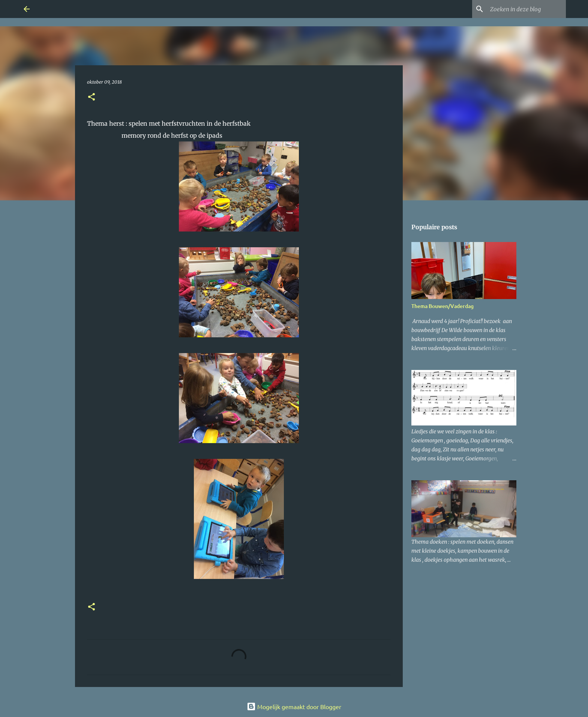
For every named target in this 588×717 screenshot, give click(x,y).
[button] (91, 97)
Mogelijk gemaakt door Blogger (294, 706)
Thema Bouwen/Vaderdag (442, 306)
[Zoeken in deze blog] (526, 9)
